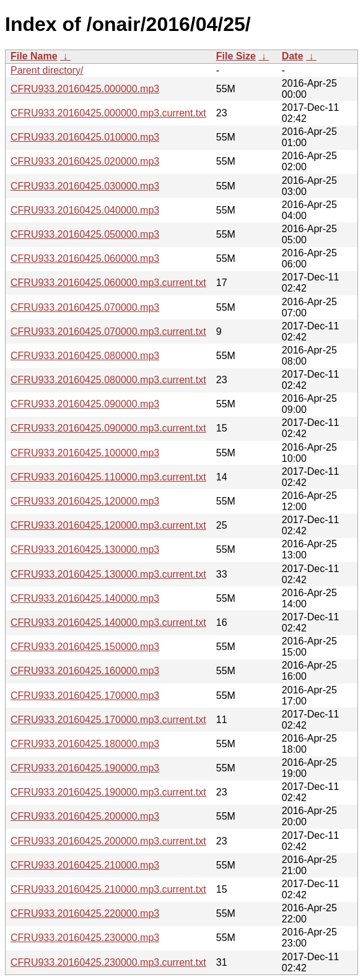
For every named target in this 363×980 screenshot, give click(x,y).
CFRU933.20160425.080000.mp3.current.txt (108, 380)
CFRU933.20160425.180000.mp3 (85, 744)
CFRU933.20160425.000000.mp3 (85, 89)
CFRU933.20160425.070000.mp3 (85, 307)
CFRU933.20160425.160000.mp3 (85, 671)
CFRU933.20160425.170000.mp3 (85, 696)
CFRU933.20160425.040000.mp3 (85, 210)
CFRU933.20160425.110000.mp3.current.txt (108, 477)
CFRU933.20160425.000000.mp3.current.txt (108, 113)
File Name (34, 56)
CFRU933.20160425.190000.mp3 (85, 768)
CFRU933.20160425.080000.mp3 (85, 356)
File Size (236, 56)
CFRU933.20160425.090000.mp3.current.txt (108, 428)
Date (293, 56)
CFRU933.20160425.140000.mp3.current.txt (108, 622)
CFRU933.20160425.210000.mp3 (85, 865)
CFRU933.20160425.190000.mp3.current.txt (108, 792)
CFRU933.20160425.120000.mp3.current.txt (108, 525)
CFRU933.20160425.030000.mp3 (85, 186)
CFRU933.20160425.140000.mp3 (85, 598)
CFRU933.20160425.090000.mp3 (85, 404)
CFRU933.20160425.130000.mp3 (85, 549)
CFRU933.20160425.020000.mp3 (85, 161)
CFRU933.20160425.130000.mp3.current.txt (108, 574)
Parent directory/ (47, 70)
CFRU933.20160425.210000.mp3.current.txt (108, 889)
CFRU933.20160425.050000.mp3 (85, 234)
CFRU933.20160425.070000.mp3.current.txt (108, 332)
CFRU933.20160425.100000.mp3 (85, 453)
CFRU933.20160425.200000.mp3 (85, 816)
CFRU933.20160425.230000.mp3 (85, 938)
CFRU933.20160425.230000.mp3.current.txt (108, 962)
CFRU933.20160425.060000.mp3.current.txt (108, 283)
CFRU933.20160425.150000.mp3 (85, 647)
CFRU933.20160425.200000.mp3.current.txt (108, 841)
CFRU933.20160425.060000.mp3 (85, 258)
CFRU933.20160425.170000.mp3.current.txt (108, 720)
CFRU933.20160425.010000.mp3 (85, 137)
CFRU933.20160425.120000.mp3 (85, 501)
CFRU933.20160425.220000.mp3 (85, 913)
